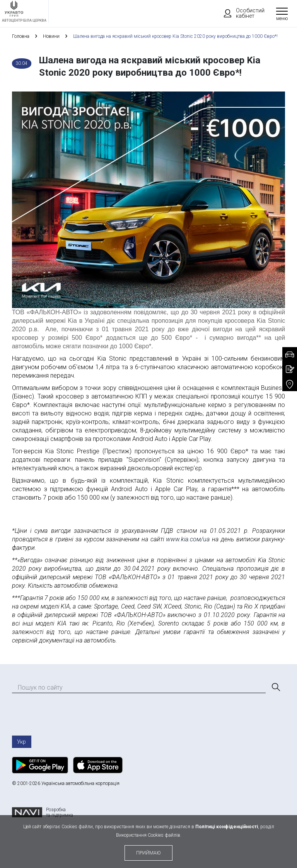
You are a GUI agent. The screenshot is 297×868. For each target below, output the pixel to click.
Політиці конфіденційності (227, 827)
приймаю (148, 853)
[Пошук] (275, 687)
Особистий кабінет (241, 13)
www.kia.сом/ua (188, 539)
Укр (21, 742)
